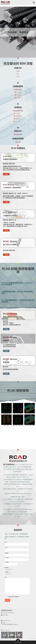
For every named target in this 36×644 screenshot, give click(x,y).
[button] (6, 174)
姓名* (17, 543)
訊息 (17, 586)
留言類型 (9, 568)
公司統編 (11, 563)
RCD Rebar (8, 213)
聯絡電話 (17, 554)
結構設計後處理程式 (10, 159)
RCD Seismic (10, 241)
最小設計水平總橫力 (10, 244)
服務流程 (6, 362)
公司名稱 (17, 559)
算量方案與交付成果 (10, 317)
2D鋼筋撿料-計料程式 (10, 215)
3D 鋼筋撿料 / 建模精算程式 (12, 188)
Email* (17, 549)
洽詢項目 (12, 573)
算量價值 (6, 340)
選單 (34, 3)
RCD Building (9, 185)
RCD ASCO (8, 156)
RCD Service (10, 314)
